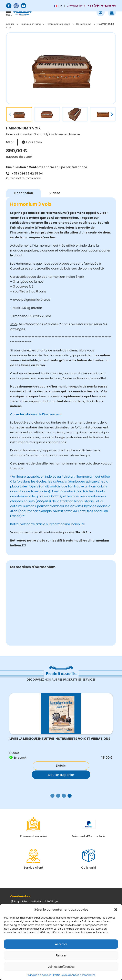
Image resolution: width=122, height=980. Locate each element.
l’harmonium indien (57, 355)
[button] (116, 910)
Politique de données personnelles (74, 975)
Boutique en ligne (31, 24)
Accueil (10, 24)
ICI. (24, 545)
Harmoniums (84, 24)
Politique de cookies (39, 975)
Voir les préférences (61, 967)
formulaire (33, 178)
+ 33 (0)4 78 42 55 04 (27, 173)
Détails (61, 766)
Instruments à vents (58, 24)
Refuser (61, 955)
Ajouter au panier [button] (61, 774)
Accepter (61, 944)
